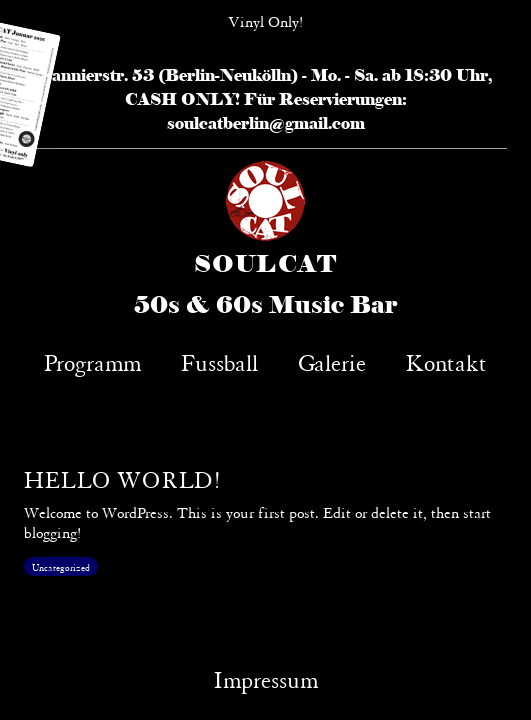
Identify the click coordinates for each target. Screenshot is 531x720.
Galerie (332, 360)
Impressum (266, 677)
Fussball (219, 360)
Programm (92, 360)
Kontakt (446, 360)
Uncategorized (61, 566)
